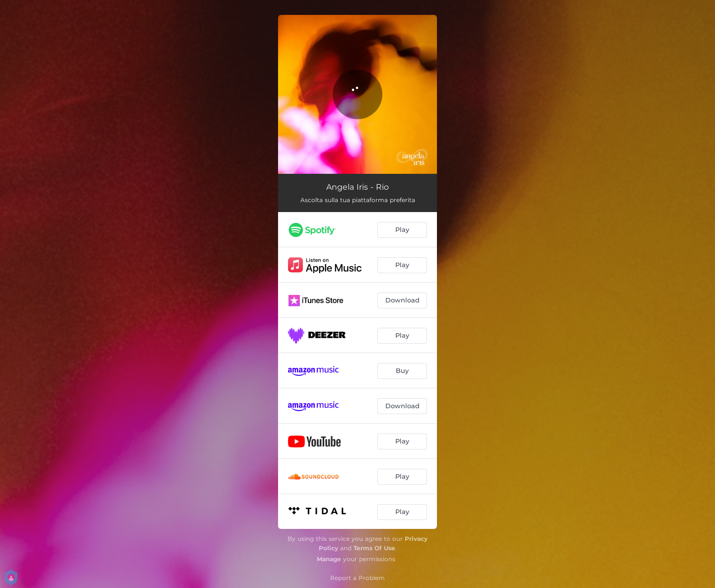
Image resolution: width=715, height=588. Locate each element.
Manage (329, 559)
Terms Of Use (374, 548)
